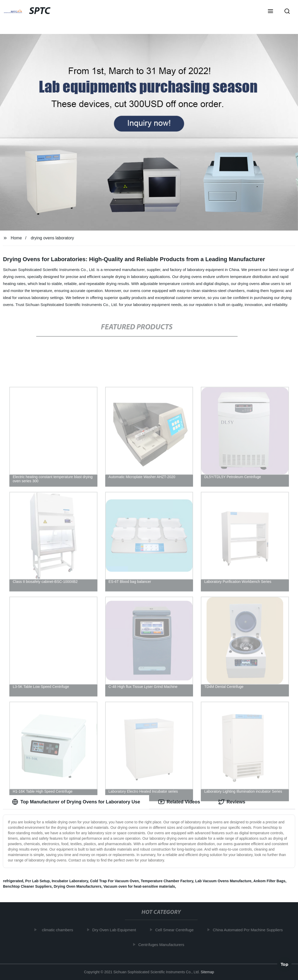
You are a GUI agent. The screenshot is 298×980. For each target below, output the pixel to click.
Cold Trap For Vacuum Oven (114, 881)
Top (284, 965)
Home (16, 238)
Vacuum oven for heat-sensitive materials (139, 886)
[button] (270, 12)
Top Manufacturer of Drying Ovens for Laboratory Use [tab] (76, 802)
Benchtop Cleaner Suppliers (27, 886)
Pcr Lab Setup (37, 881)
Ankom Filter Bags (269, 881)
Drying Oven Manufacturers (78, 886)
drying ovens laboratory (52, 238)
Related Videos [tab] (179, 802)
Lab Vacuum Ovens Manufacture (223, 881)
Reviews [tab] (232, 802)
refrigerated (13, 881)
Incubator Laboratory (70, 881)
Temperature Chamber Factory (167, 881)
